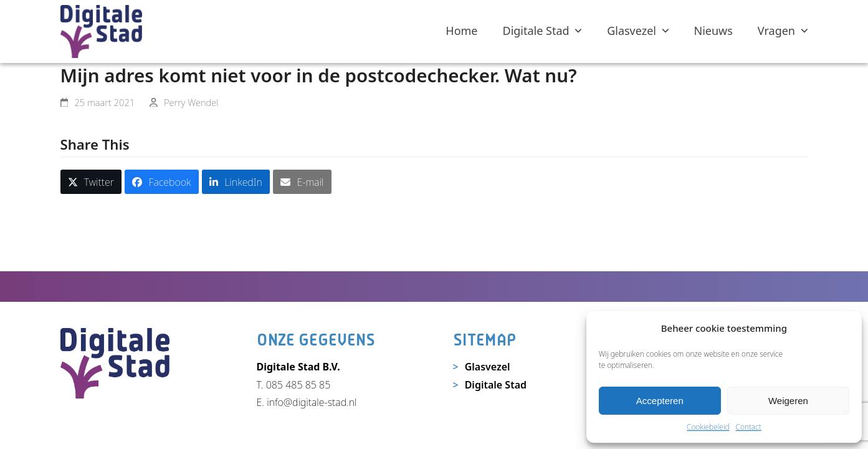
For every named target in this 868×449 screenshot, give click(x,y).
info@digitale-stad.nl (312, 402)
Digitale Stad (496, 385)
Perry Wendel (191, 102)
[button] (91, 182)
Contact (749, 427)
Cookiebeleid (708, 427)
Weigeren (788, 401)
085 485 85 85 (298, 385)
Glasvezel (488, 367)
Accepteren (660, 401)
